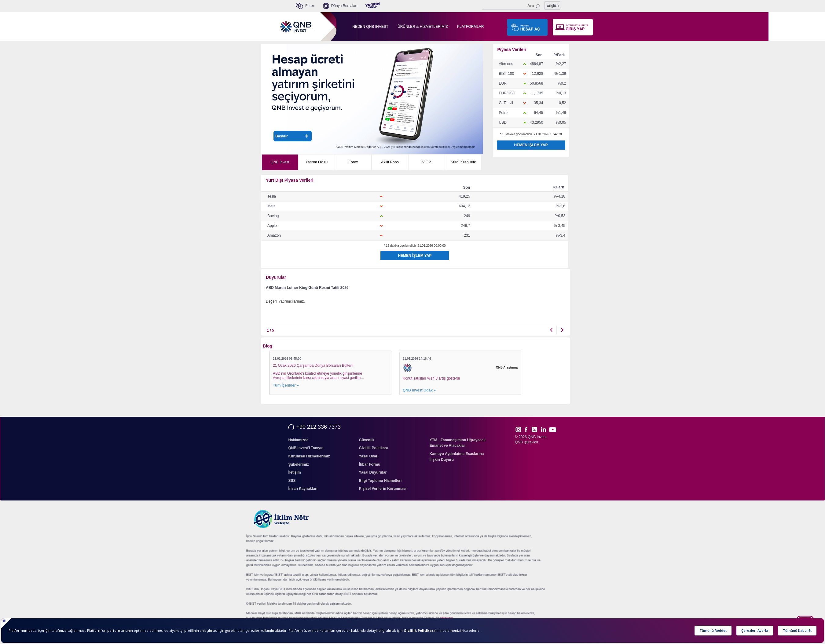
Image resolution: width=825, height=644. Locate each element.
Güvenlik (367, 440)
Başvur (292, 136)
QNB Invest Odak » (419, 390)
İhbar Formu (370, 464)
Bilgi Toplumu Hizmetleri (380, 481)
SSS (292, 481)
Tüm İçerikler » (286, 385)
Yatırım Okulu (317, 162)
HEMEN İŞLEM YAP (531, 145)
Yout (552, 430)
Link (544, 429)
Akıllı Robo (390, 162)
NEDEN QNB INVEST (370, 27)
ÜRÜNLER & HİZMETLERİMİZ (423, 27)
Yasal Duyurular (373, 472)
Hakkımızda (298, 440)
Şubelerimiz (298, 464)
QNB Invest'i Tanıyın (306, 448)
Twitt (537, 429)
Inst (518, 429)
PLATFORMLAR (471, 27)
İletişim (294, 472)
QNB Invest (280, 162)
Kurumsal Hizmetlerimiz (309, 456)
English (553, 5)
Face (528, 429)
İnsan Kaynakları (303, 489)
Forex (353, 162)
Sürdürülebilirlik (463, 162)
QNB (519, 442)
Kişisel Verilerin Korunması (383, 489)
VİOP (427, 162)
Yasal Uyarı (369, 456)
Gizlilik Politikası (374, 448)
